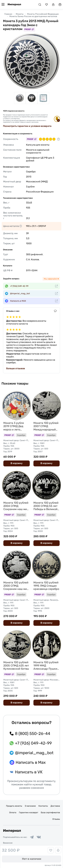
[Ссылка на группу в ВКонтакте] (39, 837)
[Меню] (3, 5)
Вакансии (8, 843)
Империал (14, 4)
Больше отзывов (16, 368)
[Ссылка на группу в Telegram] (32, 837)
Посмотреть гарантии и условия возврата (27, 126)
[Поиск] (40, 5)
